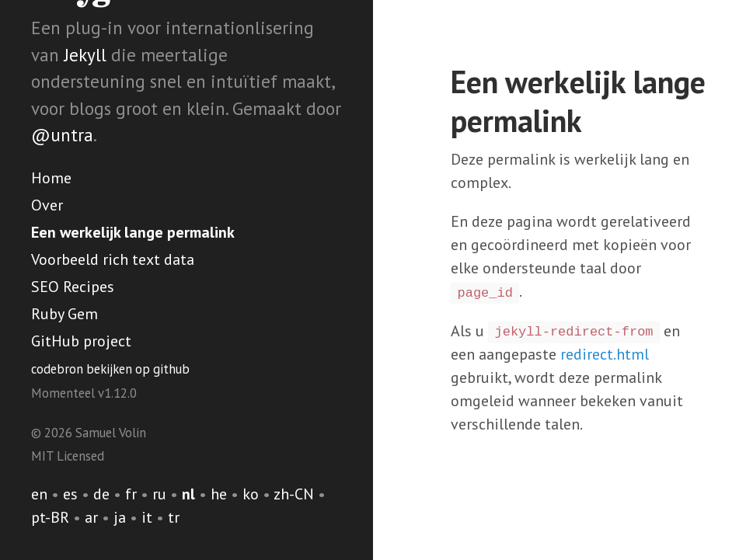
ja (120, 517)
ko (251, 494)
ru (159, 494)
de (101, 494)
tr (174, 517)
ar (91, 517)
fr (131, 494)
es (70, 494)
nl (188, 494)
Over (47, 205)
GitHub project (81, 341)
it (147, 517)
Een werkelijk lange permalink (133, 232)
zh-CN (294, 494)
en (39, 494)
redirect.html (605, 354)
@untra (62, 135)
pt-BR (50, 517)
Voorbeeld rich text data (113, 259)
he (219, 494)
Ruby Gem (64, 314)
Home (51, 178)
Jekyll (85, 55)
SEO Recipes (73, 287)
